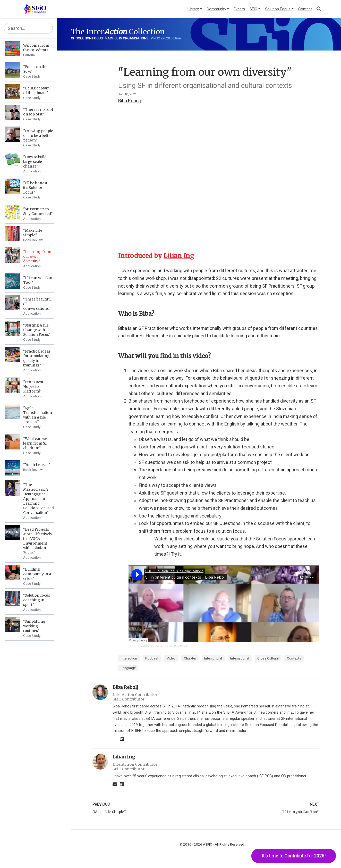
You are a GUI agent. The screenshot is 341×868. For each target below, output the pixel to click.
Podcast (152, 658)
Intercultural (213, 658)
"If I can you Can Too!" (300, 812)
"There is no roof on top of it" (38, 112)
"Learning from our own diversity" (37, 257)
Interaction (129, 658)
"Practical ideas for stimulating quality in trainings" (37, 358)
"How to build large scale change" (35, 162)
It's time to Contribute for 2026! (294, 856)
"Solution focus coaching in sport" (37, 600)
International (240, 658)
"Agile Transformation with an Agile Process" (38, 415)
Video (171, 658)
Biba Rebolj (130, 101)
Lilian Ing (179, 256)
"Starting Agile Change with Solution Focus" (37, 330)
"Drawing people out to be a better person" (38, 136)
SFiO (131, 646)
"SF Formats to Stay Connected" (38, 211)
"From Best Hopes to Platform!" (33, 387)
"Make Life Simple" (33, 233)
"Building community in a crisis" (37, 574)
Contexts (294, 658)
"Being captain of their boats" (36, 91)
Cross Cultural (268, 658)
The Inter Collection (118, 32)
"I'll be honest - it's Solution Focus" (37, 188)
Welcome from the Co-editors (36, 48)
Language (128, 668)
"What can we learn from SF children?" (35, 443)
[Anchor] (195, 256)
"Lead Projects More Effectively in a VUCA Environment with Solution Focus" (38, 541)
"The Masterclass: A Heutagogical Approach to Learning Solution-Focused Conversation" (39, 499)
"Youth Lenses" (37, 465)
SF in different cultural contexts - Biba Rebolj (162, 646)
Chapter (190, 658)
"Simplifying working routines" (34, 626)
